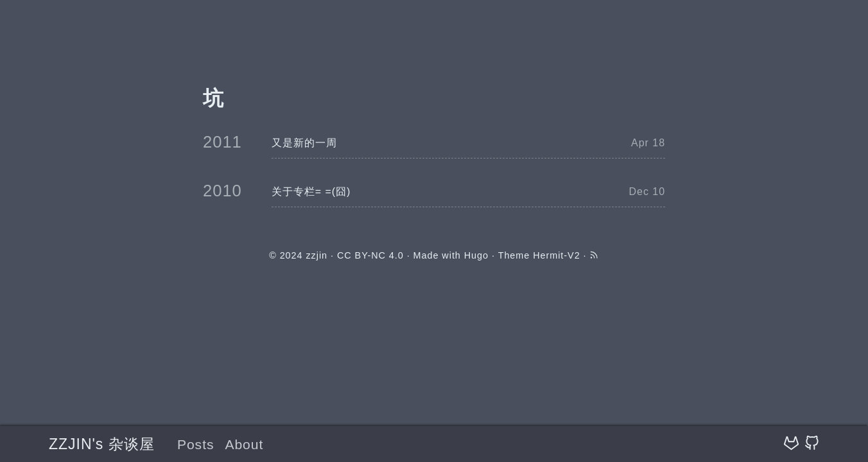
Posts (196, 444)
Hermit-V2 (556, 255)
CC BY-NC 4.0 (370, 255)
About (244, 444)
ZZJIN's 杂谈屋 (102, 444)
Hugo (476, 255)
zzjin (317, 255)
